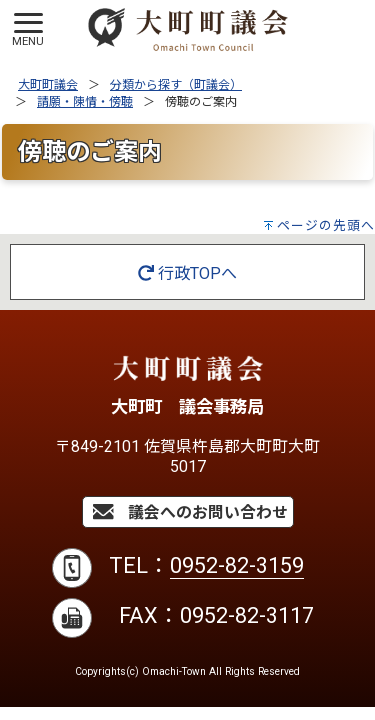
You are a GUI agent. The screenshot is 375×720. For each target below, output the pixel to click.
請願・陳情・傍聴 (85, 102)
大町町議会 (48, 85)
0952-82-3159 (237, 565)
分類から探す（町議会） (176, 85)
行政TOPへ (187, 273)
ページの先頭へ (326, 225)
